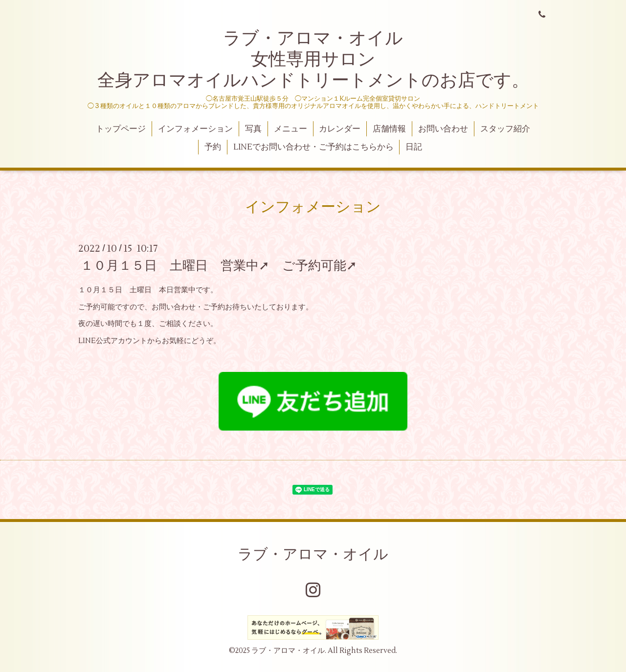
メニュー (291, 129)
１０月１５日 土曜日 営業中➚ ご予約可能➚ (219, 266)
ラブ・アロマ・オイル (313, 554)
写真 (253, 129)
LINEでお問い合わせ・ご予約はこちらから (313, 147)
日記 (414, 147)
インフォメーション (195, 129)
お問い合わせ (443, 129)
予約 (213, 147)
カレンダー (340, 129)
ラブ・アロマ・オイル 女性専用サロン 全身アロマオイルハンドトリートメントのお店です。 (313, 60)
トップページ (121, 129)
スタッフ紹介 (505, 129)
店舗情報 (389, 129)
